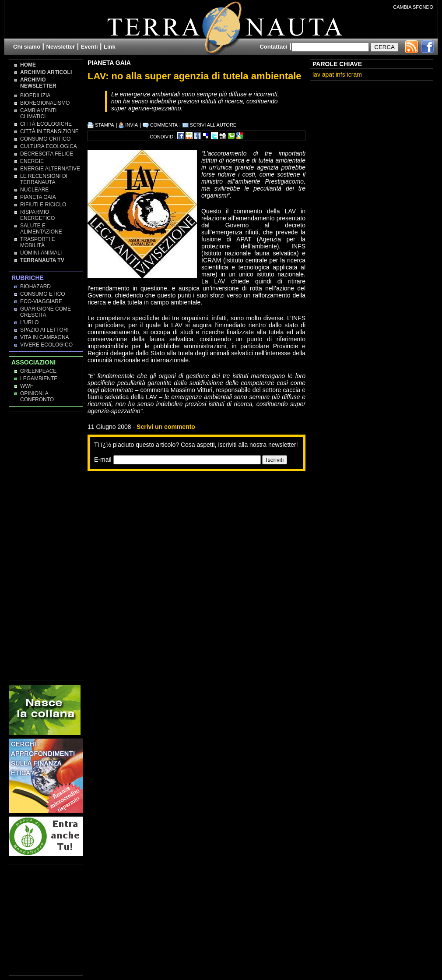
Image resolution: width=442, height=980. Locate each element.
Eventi (89, 47)
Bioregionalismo (45, 103)
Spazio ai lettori (44, 330)
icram (354, 74)
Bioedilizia (35, 96)
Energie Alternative (50, 169)
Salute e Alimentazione (41, 229)
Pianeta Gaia (109, 63)
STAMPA (101, 125)
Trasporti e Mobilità (38, 242)
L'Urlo (29, 322)
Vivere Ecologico (46, 345)
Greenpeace (38, 371)
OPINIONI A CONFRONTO (37, 396)
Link (110, 47)
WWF (27, 386)
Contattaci (274, 47)
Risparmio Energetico (37, 215)
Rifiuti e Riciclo (43, 205)
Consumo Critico (45, 139)
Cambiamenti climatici (38, 113)
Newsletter (61, 47)
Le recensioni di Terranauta (44, 179)
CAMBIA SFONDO (413, 7)
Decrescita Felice (47, 154)
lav (316, 74)
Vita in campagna (45, 337)
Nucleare (34, 190)
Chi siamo (27, 47)
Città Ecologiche (46, 124)
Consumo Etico (43, 294)
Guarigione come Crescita (46, 312)
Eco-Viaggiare (41, 301)
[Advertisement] (186, 537)
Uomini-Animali (41, 253)
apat (328, 74)
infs (340, 74)
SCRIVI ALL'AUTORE (210, 125)
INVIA (128, 125)
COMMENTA (160, 125)
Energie (32, 161)
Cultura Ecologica (49, 146)
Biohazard (35, 287)
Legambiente (39, 379)
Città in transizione (49, 131)
